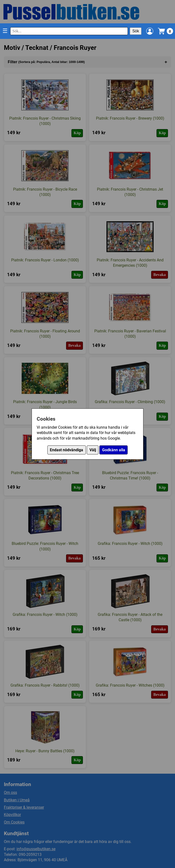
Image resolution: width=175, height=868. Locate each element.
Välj (93, 450)
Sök (136, 31)
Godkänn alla (114, 450)
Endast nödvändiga (66, 450)
